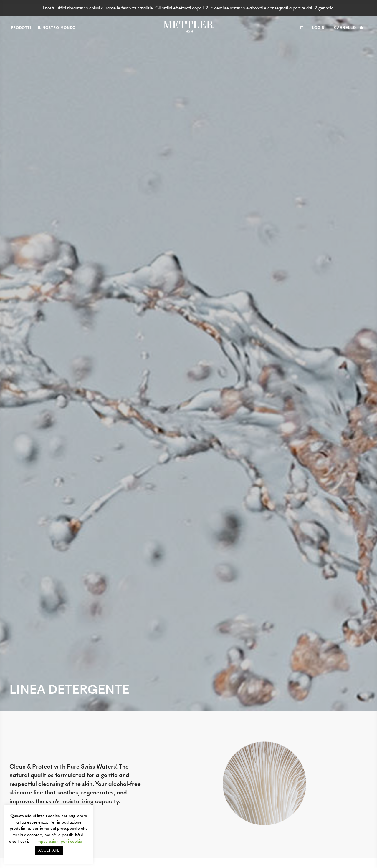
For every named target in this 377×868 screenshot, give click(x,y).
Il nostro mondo (57, 28)
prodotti (21, 28)
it (302, 29)
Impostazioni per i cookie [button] (59, 841)
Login (318, 28)
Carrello (348, 28)
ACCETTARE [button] (49, 850)
